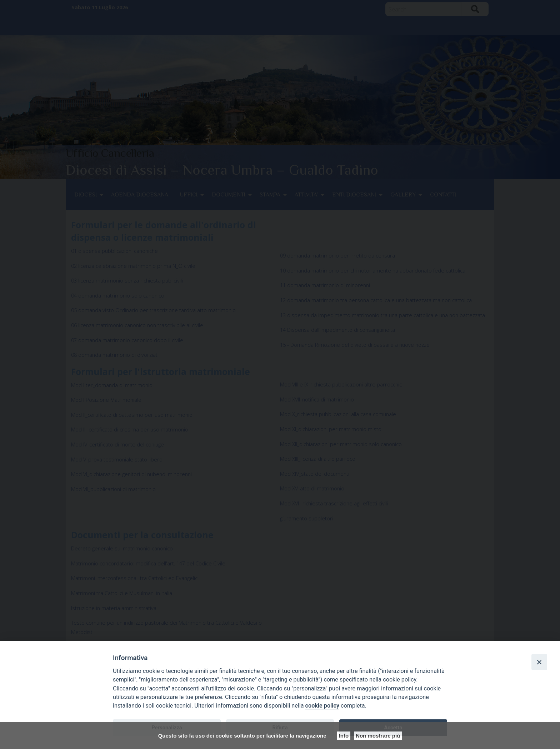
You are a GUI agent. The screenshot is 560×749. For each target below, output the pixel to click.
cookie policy (322, 706)
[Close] (539, 662)
